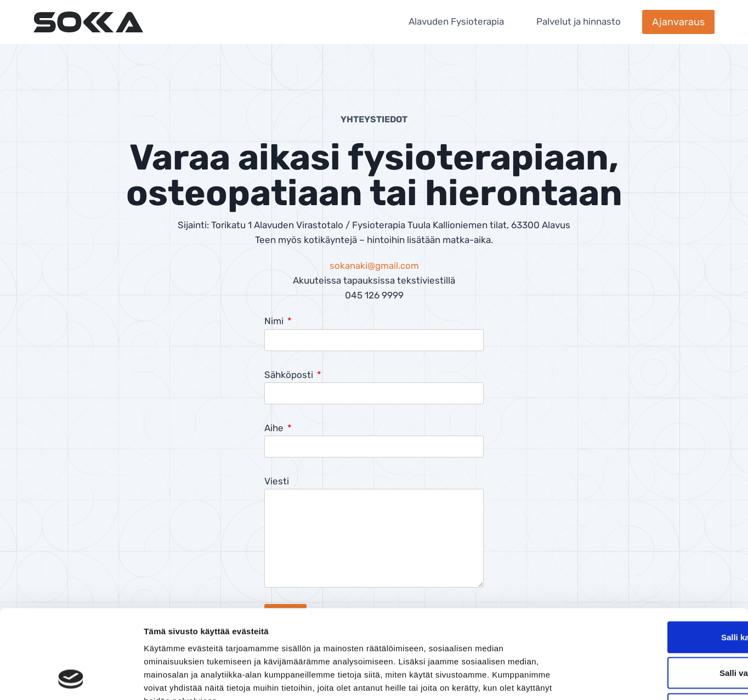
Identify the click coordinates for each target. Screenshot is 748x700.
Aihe (275, 428)
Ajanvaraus (678, 22)
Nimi (275, 321)
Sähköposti (290, 375)
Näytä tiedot (586, 678)
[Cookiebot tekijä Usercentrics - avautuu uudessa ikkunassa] (71, 679)
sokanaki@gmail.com (374, 266)
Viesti (277, 481)
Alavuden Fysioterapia (456, 21)
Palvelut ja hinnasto (579, 21)
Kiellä (656, 628)
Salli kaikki (657, 556)
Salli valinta (657, 592)
